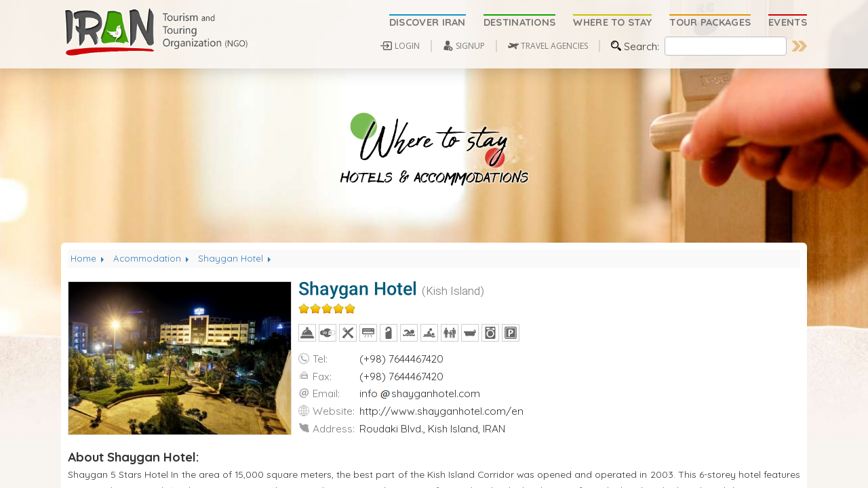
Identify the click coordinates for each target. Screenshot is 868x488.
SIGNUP (470, 46)
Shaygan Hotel (236, 258)
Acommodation (152, 258)
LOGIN (407, 46)
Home (88, 258)
